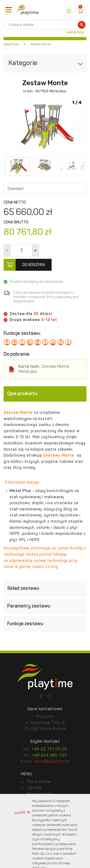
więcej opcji (75, 32)
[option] (45, 127)
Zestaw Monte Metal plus (44, 369)
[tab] (45, 394)
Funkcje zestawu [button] (45, 624)
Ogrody (34, 788)
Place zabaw (39, 782)
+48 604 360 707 (49, 756)
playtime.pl (11, 44)
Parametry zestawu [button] (45, 606)
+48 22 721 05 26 (49, 749)
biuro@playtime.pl (52, 762)
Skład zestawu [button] (45, 589)
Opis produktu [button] (45, 394)
